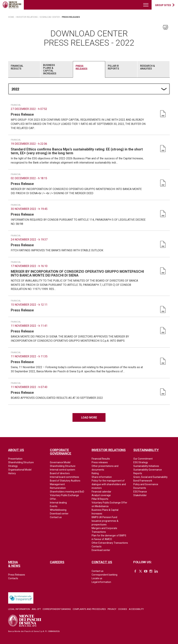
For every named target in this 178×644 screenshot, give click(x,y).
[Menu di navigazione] (146, 5)
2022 (15, 89)
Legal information (101, 582)
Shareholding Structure (21, 462)
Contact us (56, 517)
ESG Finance (140, 492)
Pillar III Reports (113, 67)
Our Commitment (143, 459)
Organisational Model (20, 470)
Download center (59, 514)
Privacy (112, 609)
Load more (89, 418)
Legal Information (19, 609)
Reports (138, 473)
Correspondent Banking (57, 609)
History (12, 473)
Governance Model (60, 462)
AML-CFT (36, 609)
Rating (95, 473)
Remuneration (58, 488)
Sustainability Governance (148, 470)
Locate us (97, 578)
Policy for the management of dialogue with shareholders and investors (109, 484)
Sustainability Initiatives (146, 466)
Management (57, 484)
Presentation (15, 459)
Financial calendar (101, 492)
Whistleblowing (58, 510)
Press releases (100, 462)
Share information (102, 477)
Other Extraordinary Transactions (110, 543)
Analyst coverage (101, 495)
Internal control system (62, 470)
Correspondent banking (104, 575)
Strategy (13, 466)
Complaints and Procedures (89, 609)
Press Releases (82, 67)
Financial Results (17, 67)
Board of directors (60, 473)
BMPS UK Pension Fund (104, 517)
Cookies (123, 609)
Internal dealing (58, 503)
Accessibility (136, 609)
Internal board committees (64, 477)
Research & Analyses (147, 67)
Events (54, 506)
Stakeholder (140, 495)
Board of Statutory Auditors (65, 481)
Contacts (97, 546)
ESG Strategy (141, 462)
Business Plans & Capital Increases (50, 69)
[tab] (24, 69)
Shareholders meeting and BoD (67, 492)
